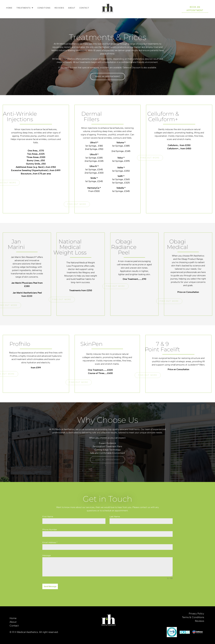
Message (47, 555)
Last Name (115, 517)
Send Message (50, 586)
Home (9, 8)
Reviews (59, 8)
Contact (84, 8)
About (72, 8)
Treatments (25, 8)
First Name (48, 517)
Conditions (44, 8)
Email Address (50, 542)
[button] (25, 8)
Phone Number (50, 530)
